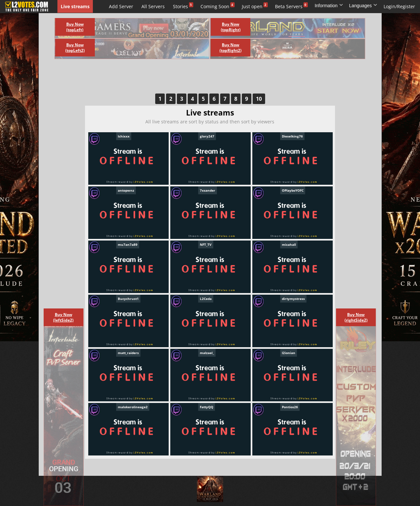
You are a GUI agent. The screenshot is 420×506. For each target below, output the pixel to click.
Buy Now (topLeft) (75, 27)
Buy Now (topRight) (231, 27)
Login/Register (399, 6)
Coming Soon (215, 6)
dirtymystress (293, 299)
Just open (252, 6)
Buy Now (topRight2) (231, 48)
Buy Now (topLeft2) (75, 48)
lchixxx (124, 136)
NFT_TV (206, 244)
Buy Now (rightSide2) (356, 317)
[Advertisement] (203, 79)
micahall (289, 244)
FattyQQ (207, 407)
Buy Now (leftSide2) (63, 317)
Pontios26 (290, 407)
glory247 (207, 136)
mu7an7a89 (128, 244)
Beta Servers (289, 6)
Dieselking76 (292, 136)
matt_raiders (128, 353)
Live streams (75, 6)
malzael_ (207, 353)
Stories (180, 6)
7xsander (208, 190)
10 (259, 99)
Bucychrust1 (128, 299)
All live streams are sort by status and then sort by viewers (210, 122)
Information (329, 6)
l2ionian (289, 353)
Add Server (121, 6)
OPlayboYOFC (293, 190)
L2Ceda (206, 299)
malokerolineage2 (133, 407)
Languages (363, 6)
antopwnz (126, 190)
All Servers (153, 6)
